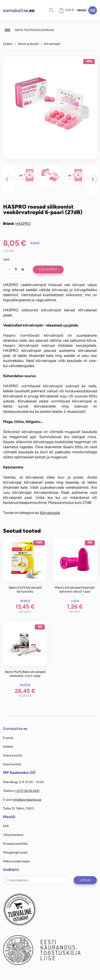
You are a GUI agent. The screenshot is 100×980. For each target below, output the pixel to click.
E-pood (8, 738)
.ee (19, 10)
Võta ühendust (13, 835)
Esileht (8, 44)
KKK (6, 826)
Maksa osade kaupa (16, 861)
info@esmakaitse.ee (27, 800)
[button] (7, 179)
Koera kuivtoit (13, 755)
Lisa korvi (48, 269)
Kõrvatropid (52, 44)
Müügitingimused (15, 852)
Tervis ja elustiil (28, 44)
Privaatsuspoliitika (15, 844)
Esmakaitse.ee (15, 729)
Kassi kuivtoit (12, 764)
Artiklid (8, 747)
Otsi (51, 10)
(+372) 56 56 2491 (27, 791)
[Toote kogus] (16, 270)
